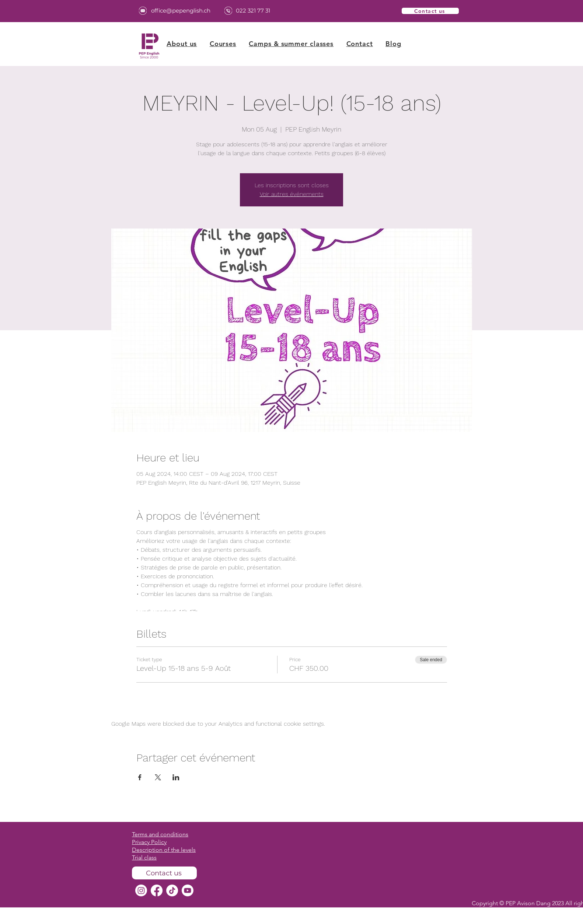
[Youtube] (188, 890)
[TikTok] (172, 890)
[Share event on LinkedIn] (176, 777)
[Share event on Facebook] (140, 777)
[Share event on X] (158, 777)
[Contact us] (430, 11)
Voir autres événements (292, 194)
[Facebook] (157, 890)
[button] (223, 44)
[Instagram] (141, 890)
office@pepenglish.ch (181, 11)
